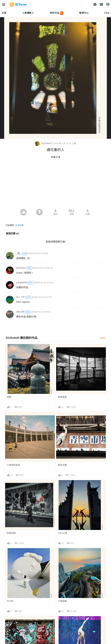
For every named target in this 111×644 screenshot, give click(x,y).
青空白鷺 (62, 465)
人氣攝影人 (28, 13)
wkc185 (20, 312)
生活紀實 (19, 225)
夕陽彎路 (62, 601)
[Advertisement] (55, 185)
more (103, 338)
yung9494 (21, 282)
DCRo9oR (43, 143)
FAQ (107, 13)
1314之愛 (62, 533)
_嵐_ (19, 253)
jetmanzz (21, 268)
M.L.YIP (20, 297)
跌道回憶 (11, 533)
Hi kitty (10, 601)
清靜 (9, 397)
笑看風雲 (62, 397)
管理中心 (84, 13)
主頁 (4, 13)
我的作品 (57, 13)
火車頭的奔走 (13, 465)
